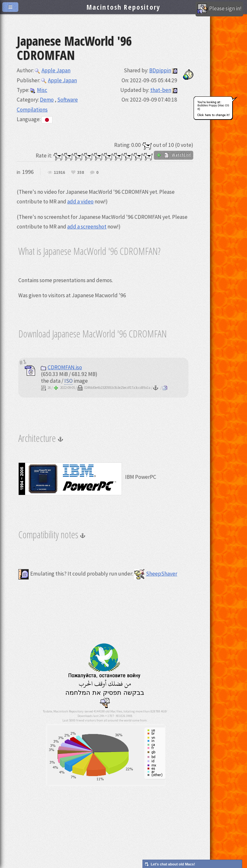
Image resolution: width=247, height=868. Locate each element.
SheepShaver (156, 574)
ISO (69, 381)
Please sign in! (219, 9)
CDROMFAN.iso (61, 367)
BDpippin (160, 70)
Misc (39, 90)
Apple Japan (53, 70)
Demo (47, 100)
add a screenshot (87, 227)
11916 (59, 173)
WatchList (174, 155)
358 (81, 173)
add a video (80, 201)
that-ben (161, 90)
